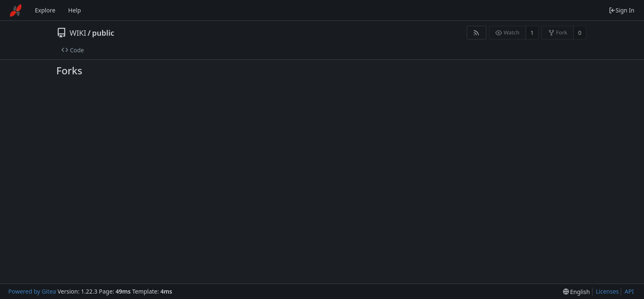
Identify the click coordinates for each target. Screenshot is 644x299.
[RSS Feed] (476, 33)
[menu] (577, 292)
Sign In (622, 10)
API (629, 291)
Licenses (607, 291)
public (103, 33)
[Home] (16, 10)
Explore (45, 10)
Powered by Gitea (32, 291)
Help (75, 10)
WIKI (78, 33)
